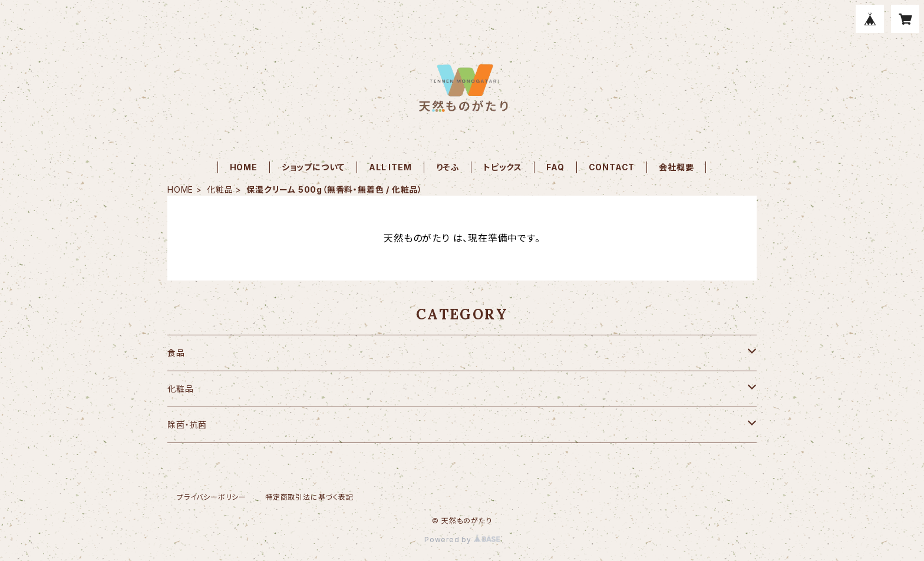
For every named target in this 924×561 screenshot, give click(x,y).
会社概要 (676, 167)
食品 (176, 353)
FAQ (555, 167)
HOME (244, 167)
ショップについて (313, 167)
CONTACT (612, 167)
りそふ (448, 167)
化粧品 (220, 189)
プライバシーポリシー (212, 497)
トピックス (503, 167)
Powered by (462, 539)
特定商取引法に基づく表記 (309, 497)
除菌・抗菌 (187, 425)
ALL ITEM (390, 167)
